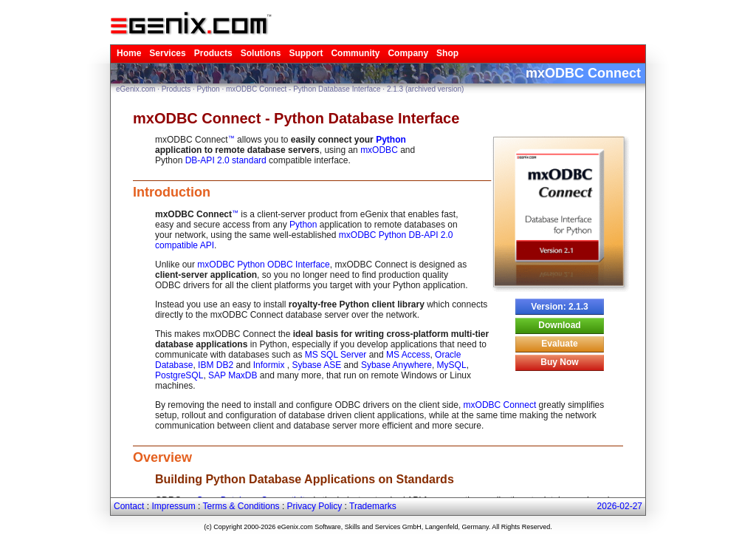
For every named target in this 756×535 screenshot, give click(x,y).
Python (209, 89)
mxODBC (379, 150)
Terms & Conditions (241, 506)
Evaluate (559, 344)
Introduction (172, 192)
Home (129, 53)
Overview (162, 457)
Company (408, 53)
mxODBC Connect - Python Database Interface (303, 89)
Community (355, 53)
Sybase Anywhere (396, 365)
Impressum (173, 506)
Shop (447, 53)
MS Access (408, 355)
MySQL (452, 365)
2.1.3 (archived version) (426, 89)
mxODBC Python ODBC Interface (263, 265)
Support (306, 53)
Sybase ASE (316, 365)
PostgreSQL (179, 375)
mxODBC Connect (500, 405)
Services (167, 53)
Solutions (261, 53)
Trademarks (373, 506)
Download (559, 325)
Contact (129, 506)
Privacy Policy (315, 506)
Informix (270, 365)
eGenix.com (135, 89)
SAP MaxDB (233, 375)
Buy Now (559, 362)
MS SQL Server (336, 355)
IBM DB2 (216, 365)
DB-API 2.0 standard (226, 160)
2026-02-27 (620, 506)
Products (213, 53)
